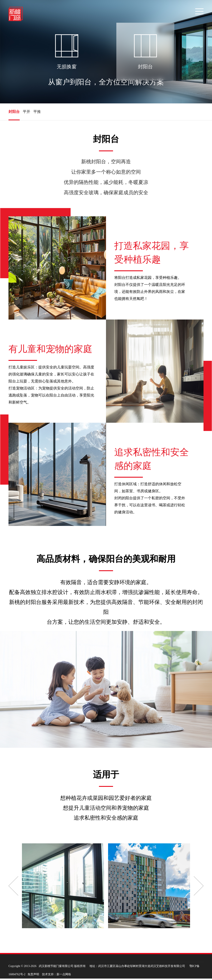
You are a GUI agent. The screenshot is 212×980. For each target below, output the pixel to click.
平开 (26, 112)
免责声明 (33, 976)
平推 (37, 112)
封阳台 (14, 112)
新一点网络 (64, 976)
